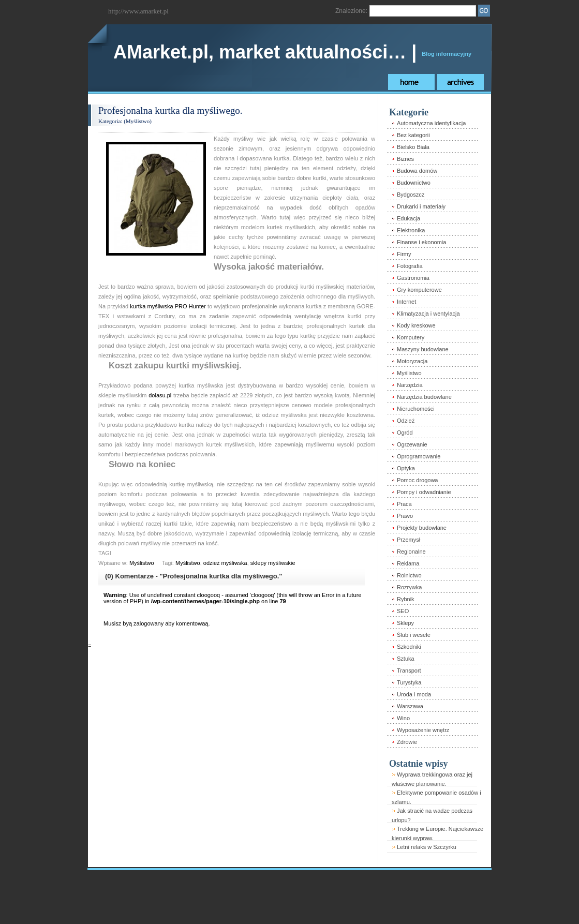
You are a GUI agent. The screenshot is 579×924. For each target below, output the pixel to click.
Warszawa (410, 706)
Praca (404, 504)
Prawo (405, 516)
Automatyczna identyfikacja (431, 123)
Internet (406, 302)
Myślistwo (138, 121)
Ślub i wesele (414, 635)
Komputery (411, 337)
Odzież (406, 421)
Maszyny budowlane (423, 349)
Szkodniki (409, 647)
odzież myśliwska (225, 563)
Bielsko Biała (413, 147)
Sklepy (405, 623)
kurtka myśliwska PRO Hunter (168, 306)
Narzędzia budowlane (424, 397)
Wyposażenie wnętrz (423, 730)
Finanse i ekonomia (421, 242)
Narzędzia (410, 385)
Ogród (405, 433)
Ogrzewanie (412, 444)
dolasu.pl (160, 395)
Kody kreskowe (416, 325)
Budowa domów (417, 171)
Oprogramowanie (419, 456)
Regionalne (411, 552)
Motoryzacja (412, 361)
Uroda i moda (414, 694)
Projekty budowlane (422, 528)
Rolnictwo (409, 575)
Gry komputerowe (419, 290)
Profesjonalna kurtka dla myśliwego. (170, 110)
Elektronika (411, 230)
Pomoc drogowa (418, 480)
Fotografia (410, 266)
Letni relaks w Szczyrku (427, 847)
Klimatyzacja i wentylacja (428, 314)
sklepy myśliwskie (273, 563)
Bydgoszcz (411, 195)
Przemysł (409, 540)
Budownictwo (414, 183)
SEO (403, 611)
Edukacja (409, 218)
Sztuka (406, 659)
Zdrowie (407, 742)
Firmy (404, 254)
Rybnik (406, 599)
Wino (403, 718)
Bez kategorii (413, 135)
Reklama (408, 563)
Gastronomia (413, 278)
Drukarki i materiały (421, 206)
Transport (409, 670)
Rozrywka (409, 587)
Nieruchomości (416, 409)
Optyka (406, 468)
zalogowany (149, 623)
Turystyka (409, 682)
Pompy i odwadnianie (424, 492)
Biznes (405, 159)
